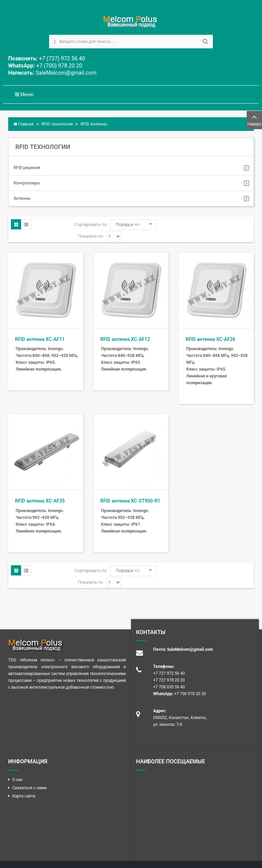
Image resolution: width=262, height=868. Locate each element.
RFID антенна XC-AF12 (125, 339)
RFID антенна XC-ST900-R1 (130, 501)
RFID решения (27, 168)
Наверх (254, 119)
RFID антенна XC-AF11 (40, 339)
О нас (18, 780)
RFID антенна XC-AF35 (40, 501)
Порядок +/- (128, 225)
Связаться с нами (29, 788)
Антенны (22, 198)
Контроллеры (27, 183)
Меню (24, 94)
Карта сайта (24, 796)
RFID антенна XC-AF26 (210, 339)
